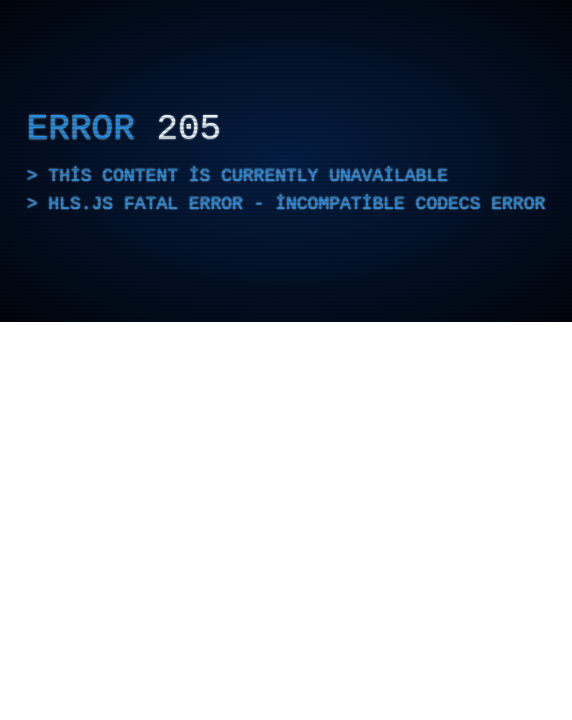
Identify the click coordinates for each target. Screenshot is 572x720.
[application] (286, 161)
